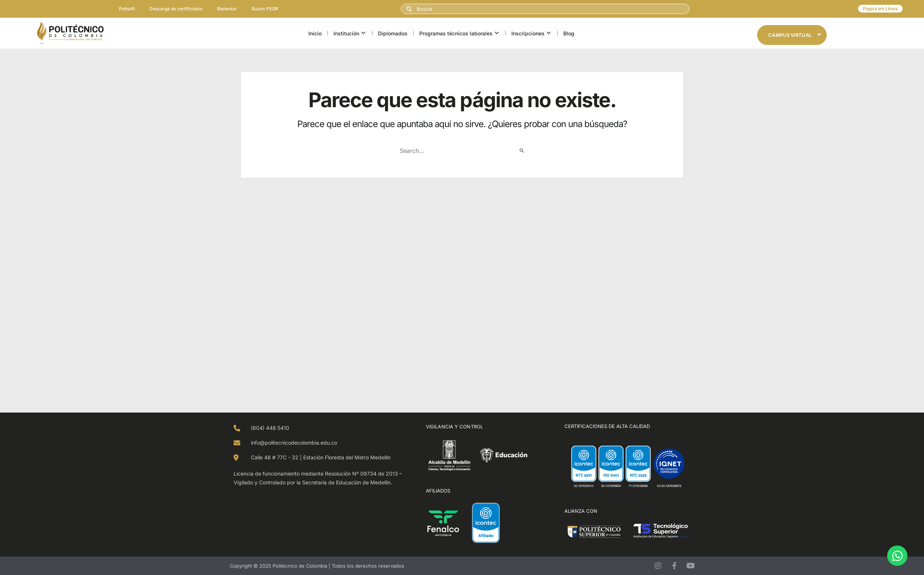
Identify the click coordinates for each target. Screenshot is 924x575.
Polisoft (127, 9)
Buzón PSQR (265, 9)
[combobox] (545, 9)
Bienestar (227, 9)
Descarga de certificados (176, 9)
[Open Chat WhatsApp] (897, 556)
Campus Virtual (795, 35)
